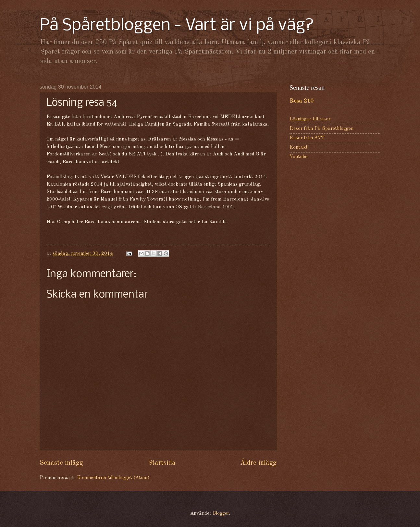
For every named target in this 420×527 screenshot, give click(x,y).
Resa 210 (302, 101)
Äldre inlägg (258, 463)
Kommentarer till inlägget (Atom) (113, 478)
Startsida (162, 463)
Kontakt (299, 147)
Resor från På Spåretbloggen (321, 129)
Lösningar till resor (310, 119)
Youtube (298, 157)
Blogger (221, 514)
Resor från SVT (307, 138)
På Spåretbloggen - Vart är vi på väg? (177, 26)
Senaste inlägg (61, 463)
